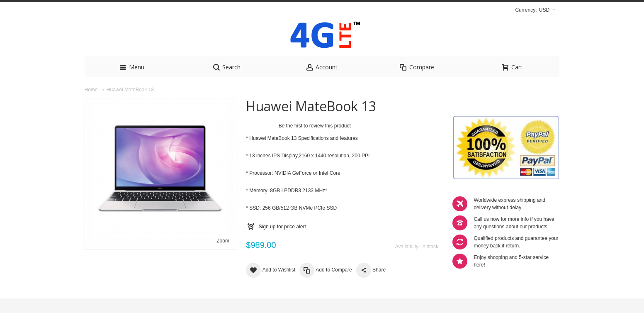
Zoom (223, 255)
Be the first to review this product (315, 140)
